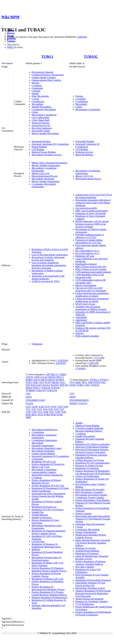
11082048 (81, 37)
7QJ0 (65, 407)
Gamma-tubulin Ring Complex (46, 80)
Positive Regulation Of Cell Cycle (48, 486)
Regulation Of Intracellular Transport (93, 580)
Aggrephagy (81, 317)
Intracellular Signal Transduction (47, 475)
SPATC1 (37, 388)
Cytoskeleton (38, 101)
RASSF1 (55, 385)
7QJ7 (62, 409)
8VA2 (41, 415)
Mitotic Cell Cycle (40, 173)
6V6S (54, 407)
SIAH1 (73, 385)
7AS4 (60, 407)
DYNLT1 (104, 380)
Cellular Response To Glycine (90, 460)
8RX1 (34, 415)
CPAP (37, 377)
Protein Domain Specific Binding (47, 496)
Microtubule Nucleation (43, 179)
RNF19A (64, 385)
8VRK (60, 415)
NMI (90, 382)
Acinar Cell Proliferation (87, 476)
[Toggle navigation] (2, 26)
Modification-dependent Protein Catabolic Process (91, 536)
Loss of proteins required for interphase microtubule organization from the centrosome (49, 265)
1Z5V (28, 407)
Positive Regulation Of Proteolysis (48, 464)
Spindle (35, 93)
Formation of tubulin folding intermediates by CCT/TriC (89, 241)
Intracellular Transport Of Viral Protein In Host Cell (90, 584)
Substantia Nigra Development (90, 524)
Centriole (36, 91)
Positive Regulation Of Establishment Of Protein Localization (93, 613)
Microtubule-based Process (45, 176)
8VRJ (53, 415)
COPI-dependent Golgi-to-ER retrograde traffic (90, 276)
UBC (87, 385)
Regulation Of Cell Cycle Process (48, 510)
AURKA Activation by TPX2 (46, 281)
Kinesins (80, 333)
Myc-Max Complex (85, 567)
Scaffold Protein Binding (87, 551)
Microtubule (37, 104)
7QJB (46, 412)
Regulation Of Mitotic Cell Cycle (47, 579)
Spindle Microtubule (41, 107)
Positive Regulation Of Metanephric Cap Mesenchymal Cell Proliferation (93, 472)
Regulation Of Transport (87, 553)
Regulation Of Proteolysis (44, 507)
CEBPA (63, 374)
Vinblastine (37, 344)
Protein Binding (39, 147)
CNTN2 (30, 377)
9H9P (28, 417)
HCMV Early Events (85, 304)
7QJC (52, 412)
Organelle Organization (43, 446)
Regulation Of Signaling (87, 468)
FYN (72, 382)
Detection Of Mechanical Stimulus (92, 447)
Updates (11, 41)
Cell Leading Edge (41, 117)
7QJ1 (28, 409)
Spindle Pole (38, 512)
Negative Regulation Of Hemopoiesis (49, 597)
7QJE (64, 412)
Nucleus (35, 83)
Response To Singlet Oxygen (89, 466)
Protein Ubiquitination (86, 532)
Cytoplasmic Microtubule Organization (44, 185)
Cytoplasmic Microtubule (44, 109)
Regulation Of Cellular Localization (93, 444)
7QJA (39, 412)
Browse (11, 33)
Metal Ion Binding (84, 155)
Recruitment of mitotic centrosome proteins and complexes (48, 259)
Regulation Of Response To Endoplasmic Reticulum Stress (46, 545)
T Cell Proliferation (85, 604)
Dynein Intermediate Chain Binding (92, 500)
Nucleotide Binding (41, 141)
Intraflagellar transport (86, 264)
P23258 (29, 403)
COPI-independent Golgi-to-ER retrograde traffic (91, 281)
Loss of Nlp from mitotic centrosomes (50, 255)
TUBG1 (47, 56)
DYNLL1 (94, 380)
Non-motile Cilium (41, 131)
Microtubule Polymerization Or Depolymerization (47, 559)
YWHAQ (95, 385)
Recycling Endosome (42, 128)
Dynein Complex (84, 514)
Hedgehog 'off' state (85, 256)
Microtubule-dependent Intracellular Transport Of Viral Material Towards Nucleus (93, 519)
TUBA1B (46, 388)
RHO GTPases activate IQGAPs (91, 267)
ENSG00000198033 (79, 400)
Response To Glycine (85, 548)
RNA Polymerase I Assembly (89, 492)
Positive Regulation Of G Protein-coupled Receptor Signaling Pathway (49, 593)
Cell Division (38, 542)
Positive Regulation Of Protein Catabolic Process (46, 575)
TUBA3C (91, 56)
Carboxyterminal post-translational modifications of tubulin (92, 295)
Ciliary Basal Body (41, 120)
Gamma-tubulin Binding (43, 454)
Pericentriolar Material (42, 72)
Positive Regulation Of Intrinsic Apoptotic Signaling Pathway (91, 563)
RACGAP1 (36, 385)
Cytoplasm (37, 85)
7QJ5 (51, 409)
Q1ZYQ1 (83, 403)
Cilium (35, 112)
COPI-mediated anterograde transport (93, 272)
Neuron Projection (40, 123)
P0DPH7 (74, 403)
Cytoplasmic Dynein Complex (90, 498)
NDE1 (36, 382)
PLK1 (63, 382)
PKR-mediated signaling (87, 336)
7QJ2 (34, 409)
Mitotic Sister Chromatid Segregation (49, 163)
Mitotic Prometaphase (86, 285)
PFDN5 (97, 382)
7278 (72, 394)
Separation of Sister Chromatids (91, 213)
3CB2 (41, 407)
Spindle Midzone (40, 515)
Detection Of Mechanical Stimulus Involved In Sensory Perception (92, 451)
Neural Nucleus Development (90, 599)
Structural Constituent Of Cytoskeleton (50, 144)
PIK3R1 (55, 382)
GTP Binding (38, 149)
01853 (29, 397)
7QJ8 (28, 412)
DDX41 (52, 377)
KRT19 (52, 380)
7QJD (58, 412)
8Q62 (28, 415)
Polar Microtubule (40, 96)
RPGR (29, 388)
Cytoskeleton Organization (44, 440)
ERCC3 (60, 377)
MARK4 (60, 380)
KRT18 (44, 380)
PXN (28, 385)
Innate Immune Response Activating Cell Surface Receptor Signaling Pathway (93, 543)
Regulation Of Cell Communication (92, 463)
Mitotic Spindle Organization (45, 181)
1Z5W (35, 407)
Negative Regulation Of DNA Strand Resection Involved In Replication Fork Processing (93, 593)
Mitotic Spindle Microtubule (45, 133)
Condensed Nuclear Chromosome (48, 75)
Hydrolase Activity (84, 152)
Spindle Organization (42, 518)
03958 (72, 397)
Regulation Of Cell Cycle (44, 462)
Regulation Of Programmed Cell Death (50, 488)
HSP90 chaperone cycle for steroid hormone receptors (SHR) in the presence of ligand (92, 224)
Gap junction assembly (86, 208)
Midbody (36, 549)
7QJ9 (34, 412)
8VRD (47, 415)
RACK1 (46, 385)
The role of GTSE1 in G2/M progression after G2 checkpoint (91, 289)
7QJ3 (39, 409)
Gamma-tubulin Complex (44, 77)
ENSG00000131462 (35, 400)
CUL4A (44, 377)
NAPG (29, 382)
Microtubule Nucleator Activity (47, 155)
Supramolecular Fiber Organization (48, 494)
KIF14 (37, 380)
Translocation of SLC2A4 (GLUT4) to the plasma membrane (94, 196)
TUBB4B (30, 390)
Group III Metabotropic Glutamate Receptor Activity (92, 557)
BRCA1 (55, 374)
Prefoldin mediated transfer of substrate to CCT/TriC (90, 236)
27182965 (80, 368)
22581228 (93, 363)
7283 (28, 394)
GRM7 (78, 382)
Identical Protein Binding (44, 152)
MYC (85, 382)
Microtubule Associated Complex (91, 495)
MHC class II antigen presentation (92, 211)
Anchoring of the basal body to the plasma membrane (48, 277)
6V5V (47, 407)
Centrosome (37, 88)
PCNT (48, 382)
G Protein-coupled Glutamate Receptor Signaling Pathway (89, 430)
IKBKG (29, 380)
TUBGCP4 (52, 390)
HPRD (10, 47)
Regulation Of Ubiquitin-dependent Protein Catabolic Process (49, 532)
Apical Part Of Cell (41, 125)
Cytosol (35, 99)
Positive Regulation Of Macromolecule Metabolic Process (48, 588)
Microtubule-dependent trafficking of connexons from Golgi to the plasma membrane (93, 203)
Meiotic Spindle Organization (46, 165)
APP (48, 374)
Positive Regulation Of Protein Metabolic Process (46, 482)
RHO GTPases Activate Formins (91, 269)
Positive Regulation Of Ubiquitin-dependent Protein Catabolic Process (49, 569)
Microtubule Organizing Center (47, 448)
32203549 (62, 360)
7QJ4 (45, 409)
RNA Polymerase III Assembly (90, 490)
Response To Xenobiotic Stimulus (92, 601)
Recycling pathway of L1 (87, 251)
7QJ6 (56, 409)
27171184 (99, 358)
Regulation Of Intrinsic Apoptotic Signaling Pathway (91, 456)
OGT (42, 382)
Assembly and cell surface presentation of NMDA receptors (91, 308)
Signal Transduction (41, 491)
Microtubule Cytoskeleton (44, 115)
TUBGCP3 (41, 390)
